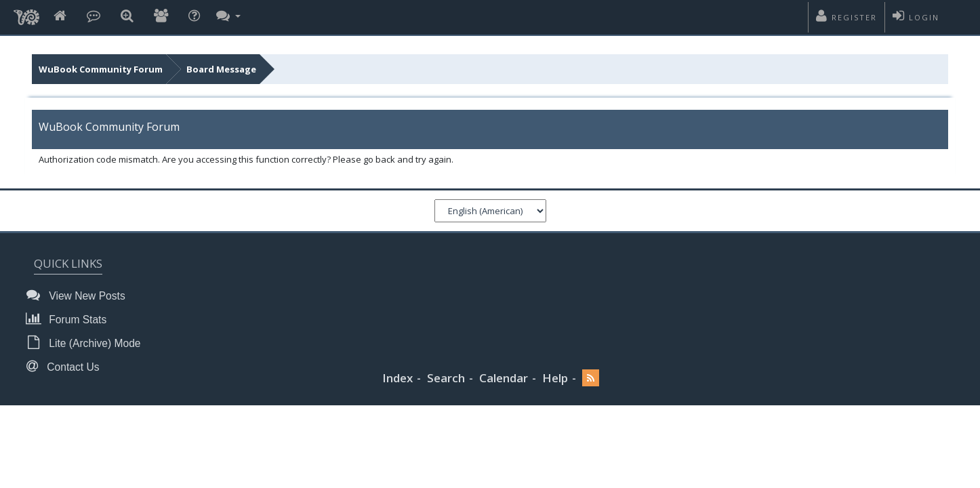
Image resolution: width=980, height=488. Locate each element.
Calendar (504, 378)
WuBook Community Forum (101, 69)
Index (397, 378)
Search (446, 378)
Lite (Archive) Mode (87, 343)
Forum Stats (70, 319)
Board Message (221, 69)
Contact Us (66, 366)
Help (555, 378)
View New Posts (80, 295)
